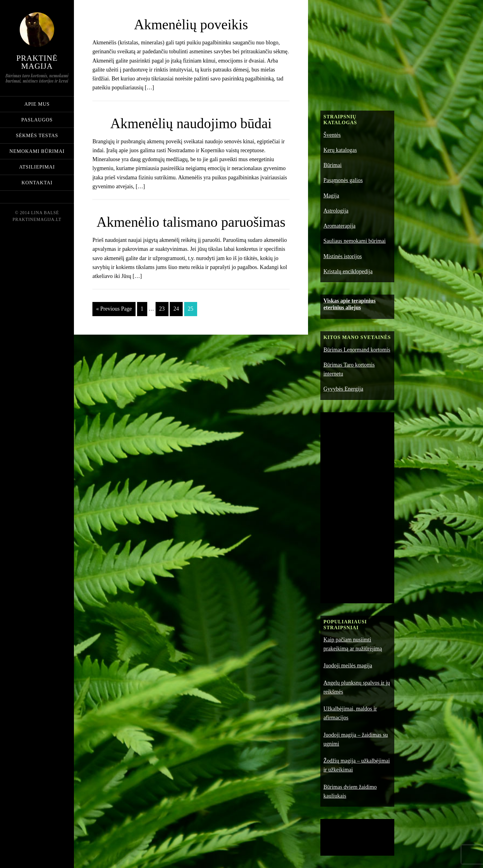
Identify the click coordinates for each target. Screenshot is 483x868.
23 (162, 327)
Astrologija (336, 211)
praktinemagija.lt (37, 220)
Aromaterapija (339, 226)
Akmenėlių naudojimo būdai (191, 123)
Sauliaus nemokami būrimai (355, 241)
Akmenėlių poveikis (191, 24)
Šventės (332, 135)
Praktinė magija (37, 62)
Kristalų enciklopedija (348, 271)
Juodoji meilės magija (348, 666)
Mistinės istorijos (343, 256)
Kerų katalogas (340, 150)
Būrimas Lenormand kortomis (357, 350)
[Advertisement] (367, 57)
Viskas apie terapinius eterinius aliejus (349, 304)
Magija (331, 196)
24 (176, 327)
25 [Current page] (191, 327)
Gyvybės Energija (343, 389)
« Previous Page (114, 327)
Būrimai (333, 165)
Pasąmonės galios (343, 180)
